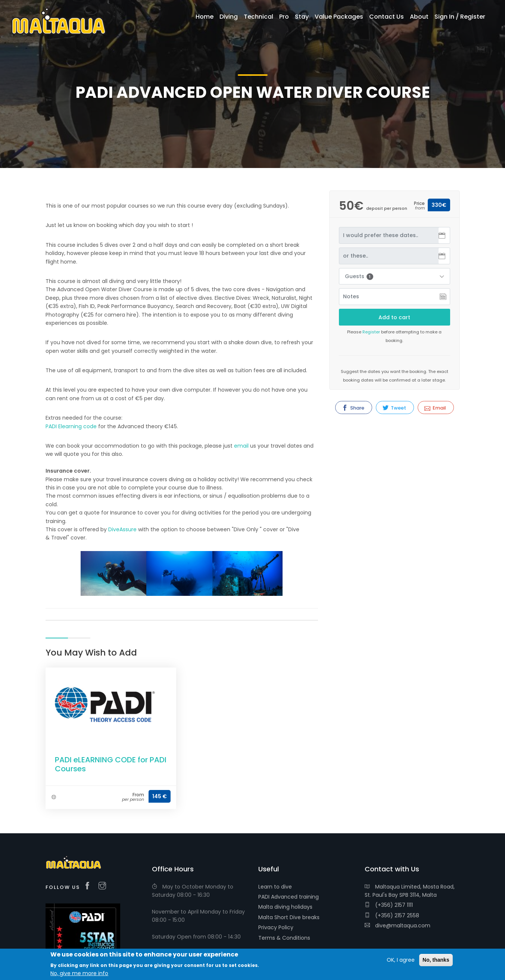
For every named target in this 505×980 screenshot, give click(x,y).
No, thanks (436, 960)
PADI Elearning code (72, 426)
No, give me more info (79, 973)
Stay (302, 17)
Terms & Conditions (284, 938)
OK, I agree (401, 960)
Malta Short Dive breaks (289, 917)
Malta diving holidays (285, 907)
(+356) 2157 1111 (389, 905)
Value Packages (339, 17)
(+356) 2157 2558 (392, 915)
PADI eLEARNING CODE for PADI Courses (111, 764)
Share (353, 408)
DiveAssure (122, 529)
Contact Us (386, 17)
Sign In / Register (460, 17)
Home (205, 17)
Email (435, 408)
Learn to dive (275, 887)
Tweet (394, 408)
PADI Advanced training (289, 897)
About (419, 17)
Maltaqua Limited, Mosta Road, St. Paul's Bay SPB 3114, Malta (410, 891)
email (241, 446)
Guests (359, 276)
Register (371, 332)
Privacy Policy (276, 927)
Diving (229, 17)
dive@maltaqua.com (398, 925)
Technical (258, 17)
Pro (284, 17)
